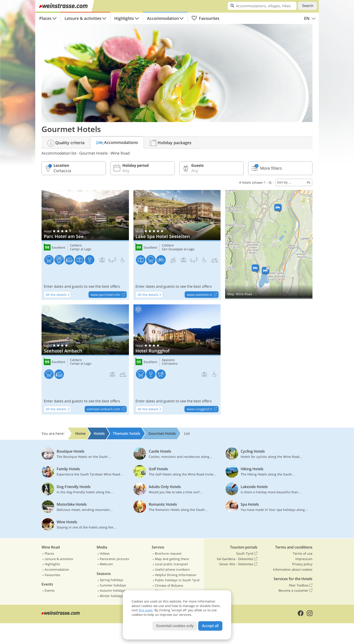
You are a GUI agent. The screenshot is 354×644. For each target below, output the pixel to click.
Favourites (205, 18)
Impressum (304, 559)
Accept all (210, 626)
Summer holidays (113, 585)
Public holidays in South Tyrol (177, 580)
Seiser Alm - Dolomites (238, 564)
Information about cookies (293, 569)
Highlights (124, 18)
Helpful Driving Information (176, 575)
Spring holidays (112, 580)
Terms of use (303, 553)
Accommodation (163, 18)
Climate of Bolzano (169, 585)
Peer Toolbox (301, 585)
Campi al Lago (81, 249)
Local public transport (171, 564)
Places (45, 18)
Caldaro (76, 245)
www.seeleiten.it (203, 295)
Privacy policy (302, 564)
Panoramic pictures (114, 559)
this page (146, 610)
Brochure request (168, 553)
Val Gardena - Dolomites (237, 559)
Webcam (106, 564)
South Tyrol (247, 554)
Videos (105, 553)
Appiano (168, 360)
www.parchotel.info (108, 295)
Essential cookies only (175, 626)
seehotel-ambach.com (107, 409)
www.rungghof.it (203, 409)
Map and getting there (172, 559)
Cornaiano (170, 364)
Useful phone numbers (172, 569)
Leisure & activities (83, 18)
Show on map (269, 244)
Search (308, 6)
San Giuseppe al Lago (178, 249)
